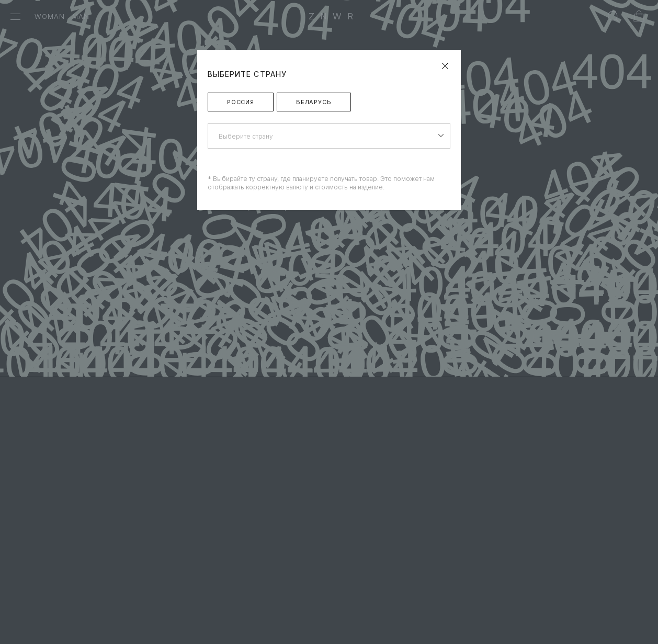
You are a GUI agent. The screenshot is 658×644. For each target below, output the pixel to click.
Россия (241, 102)
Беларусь (314, 102)
